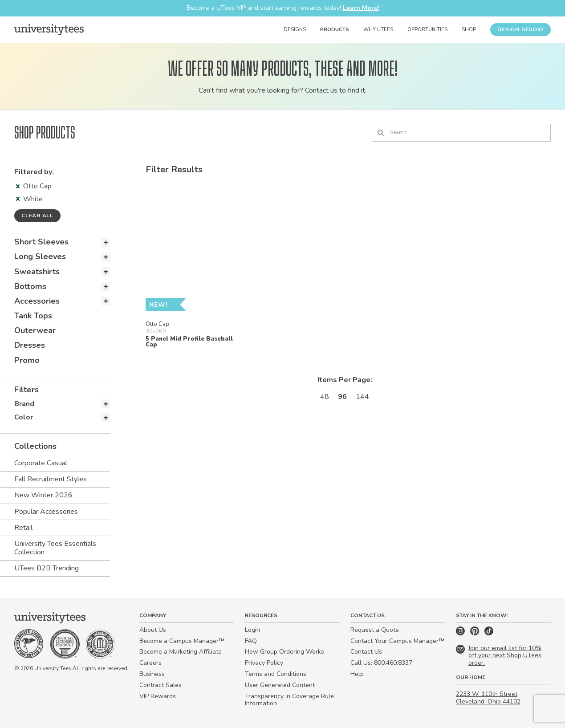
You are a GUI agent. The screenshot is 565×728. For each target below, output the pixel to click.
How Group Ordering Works (285, 652)
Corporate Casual (41, 463)
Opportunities (427, 30)
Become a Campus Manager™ (182, 641)
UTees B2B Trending (47, 568)
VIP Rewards (158, 696)
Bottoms (30, 286)
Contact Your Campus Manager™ (397, 641)
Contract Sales (161, 685)
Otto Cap (34, 186)
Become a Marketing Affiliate (181, 652)
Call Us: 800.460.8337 (381, 663)
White (29, 199)
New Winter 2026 (43, 495)
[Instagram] (461, 633)
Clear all (37, 216)
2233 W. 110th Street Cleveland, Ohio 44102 (488, 698)
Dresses (30, 345)
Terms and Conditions (276, 674)
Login (252, 630)
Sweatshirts (37, 272)
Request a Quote (375, 630)
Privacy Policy (264, 663)
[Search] (461, 133)
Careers (150, 663)
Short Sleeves (41, 242)
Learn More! (361, 8)
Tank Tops (33, 316)
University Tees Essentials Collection (55, 548)
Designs (295, 30)
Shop (469, 30)
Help (357, 674)
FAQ (251, 641)
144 (362, 397)
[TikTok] (489, 633)
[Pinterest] (476, 633)
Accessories (37, 301)
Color (24, 417)
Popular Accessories (46, 512)
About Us (153, 630)
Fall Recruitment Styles (51, 479)
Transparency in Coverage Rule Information (289, 700)
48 (325, 397)
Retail (23, 528)
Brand (24, 404)
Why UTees (378, 30)
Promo (27, 360)
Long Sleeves (40, 256)
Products (335, 30)
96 (342, 397)
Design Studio (520, 29)
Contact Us (366, 652)
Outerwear (35, 330)
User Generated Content (280, 685)
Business (152, 674)
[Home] (49, 29)
